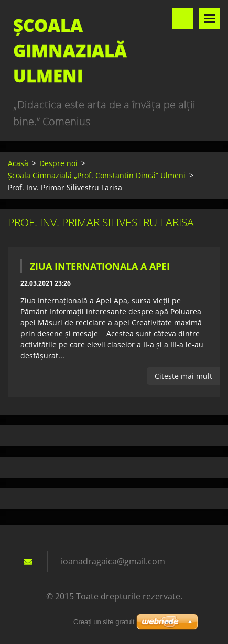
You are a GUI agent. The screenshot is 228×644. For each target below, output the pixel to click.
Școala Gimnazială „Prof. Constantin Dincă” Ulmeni (97, 175)
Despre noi (58, 163)
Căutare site (182, 18)
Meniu (210, 18)
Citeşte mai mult (183, 376)
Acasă (18, 163)
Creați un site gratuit (104, 622)
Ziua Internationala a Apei (100, 266)
